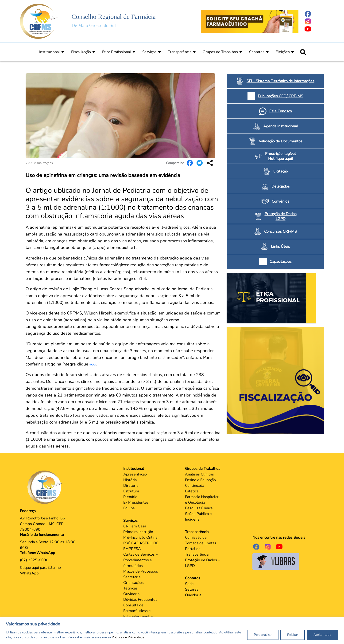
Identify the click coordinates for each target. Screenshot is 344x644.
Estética (192, 491)
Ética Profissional (117, 52)
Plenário (130, 497)
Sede (189, 584)
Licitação (281, 171)
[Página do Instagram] (314, 21)
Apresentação (135, 474)
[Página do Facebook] (314, 14)
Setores (192, 589)
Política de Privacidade (128, 637)
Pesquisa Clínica (199, 508)
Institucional (50, 52)
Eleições (283, 52)
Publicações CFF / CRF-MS (280, 96)
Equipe (129, 508)
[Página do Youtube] (314, 29)
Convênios (280, 201)
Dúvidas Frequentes (140, 600)
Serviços (149, 52)
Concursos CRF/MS (280, 232)
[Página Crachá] (250, 21)
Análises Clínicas (199, 474)
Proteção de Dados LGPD (281, 216)
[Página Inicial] (39, 21)
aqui (92, 364)
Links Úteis (280, 247)
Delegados (281, 186)
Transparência (180, 52)
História (130, 480)
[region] (172, 630)
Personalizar (263, 635)
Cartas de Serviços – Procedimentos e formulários (140, 560)
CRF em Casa (135, 526)
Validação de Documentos (281, 141)
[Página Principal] (46, 487)
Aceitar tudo (322, 635)
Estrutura (131, 491)
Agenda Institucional (281, 126)
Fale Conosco (281, 111)
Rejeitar (293, 635)
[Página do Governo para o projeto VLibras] (276, 561)
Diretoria (131, 486)
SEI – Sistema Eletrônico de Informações (280, 81)
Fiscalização (81, 52)
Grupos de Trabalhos (220, 52)
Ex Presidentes (136, 503)
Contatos (257, 52)
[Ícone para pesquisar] (303, 52)
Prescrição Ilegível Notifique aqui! (280, 156)
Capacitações (281, 262)
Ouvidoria (131, 594)
